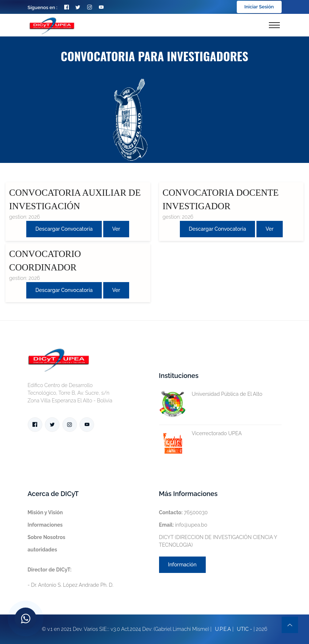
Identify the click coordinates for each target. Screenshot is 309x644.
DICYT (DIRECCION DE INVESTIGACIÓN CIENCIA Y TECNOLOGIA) (218, 541)
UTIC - (244, 629)
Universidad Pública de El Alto (211, 394)
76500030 (184, 512)
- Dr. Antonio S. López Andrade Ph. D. (71, 577)
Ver (116, 229)
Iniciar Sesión (259, 7)
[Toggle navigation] (274, 25)
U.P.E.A (223, 629)
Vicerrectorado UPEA (200, 434)
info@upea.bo (183, 525)
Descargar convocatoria (64, 229)
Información (182, 565)
